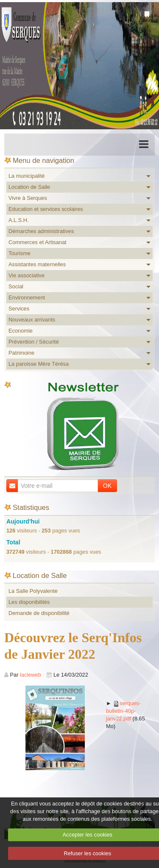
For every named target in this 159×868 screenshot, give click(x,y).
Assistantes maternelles (37, 264)
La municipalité (26, 176)
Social (16, 286)
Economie (21, 331)
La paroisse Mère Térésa (39, 364)
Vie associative (26, 275)
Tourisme (20, 253)
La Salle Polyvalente (33, 591)
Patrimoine (21, 353)
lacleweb (31, 675)
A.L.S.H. (19, 220)
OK (107, 486)
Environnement (27, 297)
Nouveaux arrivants (32, 320)
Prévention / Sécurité (34, 342)
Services (19, 309)
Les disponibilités (29, 602)
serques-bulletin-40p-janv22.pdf (123, 711)
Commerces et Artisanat (38, 242)
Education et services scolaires (46, 209)
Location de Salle (29, 187)
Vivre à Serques (28, 198)
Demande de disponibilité (39, 613)
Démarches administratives (41, 231)
